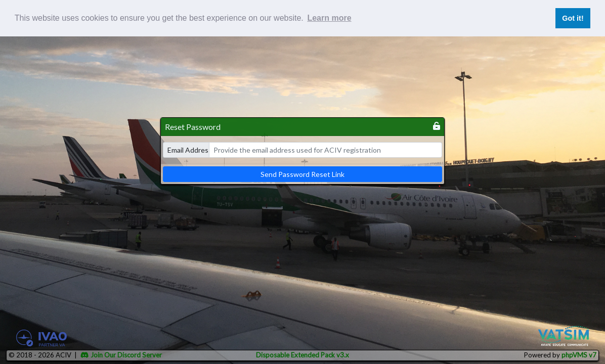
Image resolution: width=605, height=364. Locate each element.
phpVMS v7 (579, 355)
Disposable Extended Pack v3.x (303, 355)
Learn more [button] (329, 18)
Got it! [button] (573, 18)
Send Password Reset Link (303, 174)
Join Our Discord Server (121, 355)
